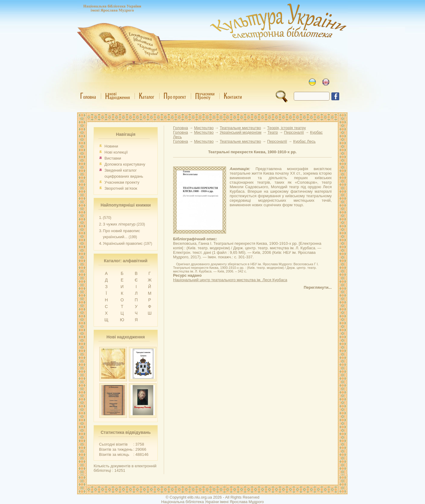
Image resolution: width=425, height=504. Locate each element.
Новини (111, 146)
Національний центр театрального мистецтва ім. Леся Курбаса (230, 280)
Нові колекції (116, 152)
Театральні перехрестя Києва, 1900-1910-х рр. (253, 152)
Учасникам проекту (122, 182)
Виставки (113, 158)
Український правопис (123, 243)
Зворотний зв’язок (121, 188)
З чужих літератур (119, 224)
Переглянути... (318, 287)
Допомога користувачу (125, 164)
